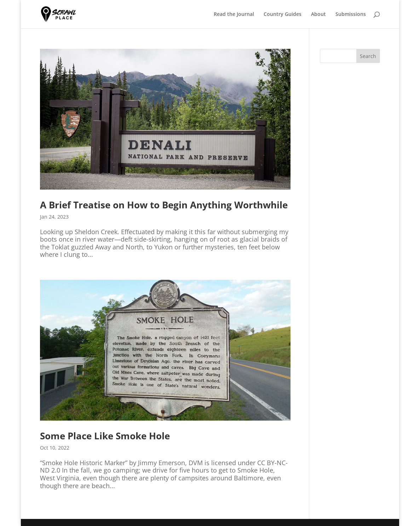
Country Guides (283, 15)
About (318, 15)
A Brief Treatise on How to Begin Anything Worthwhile (164, 205)
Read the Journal (234, 15)
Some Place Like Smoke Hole (105, 436)
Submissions (351, 15)
